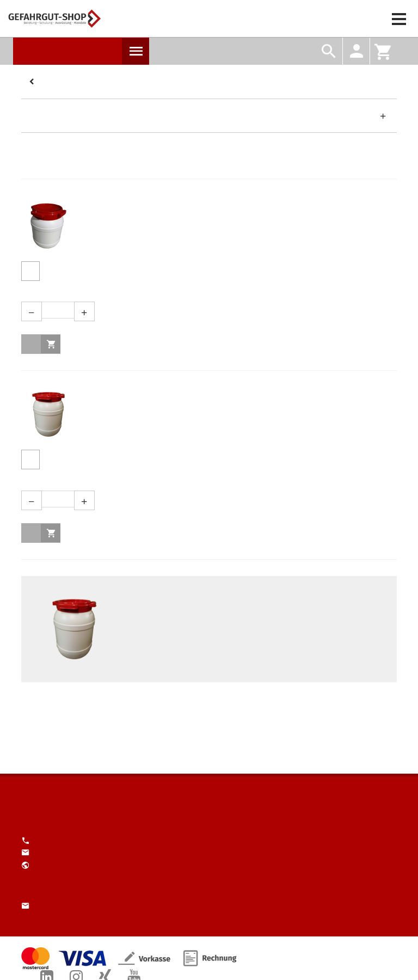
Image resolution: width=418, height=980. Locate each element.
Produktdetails (30, 271)
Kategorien (33, 82)
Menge (205, 291)
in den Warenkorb (51, 344)
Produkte (136, 51)
